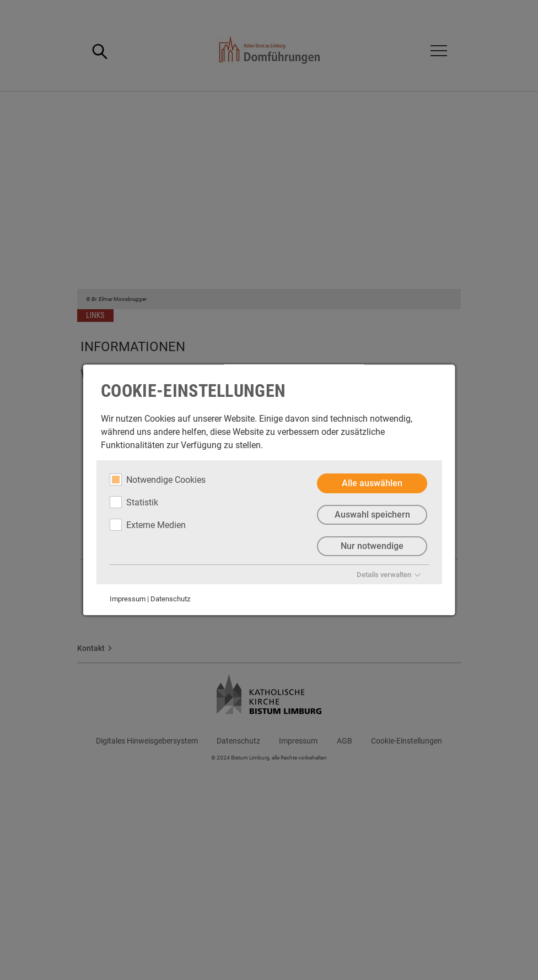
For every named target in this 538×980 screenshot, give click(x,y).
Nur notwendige (372, 546)
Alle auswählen (372, 483)
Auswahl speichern (372, 515)
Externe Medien (148, 525)
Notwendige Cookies (158, 480)
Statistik (134, 502)
